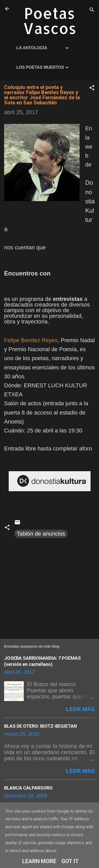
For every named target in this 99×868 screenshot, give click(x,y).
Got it (70, 861)
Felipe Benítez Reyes (31, 340)
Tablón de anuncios (41, 534)
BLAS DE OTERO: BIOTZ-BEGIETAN (41, 726)
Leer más (80, 709)
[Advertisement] (49, 590)
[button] (92, 88)
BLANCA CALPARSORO (28, 788)
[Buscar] (92, 10)
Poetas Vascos (50, 21)
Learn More (39, 861)
